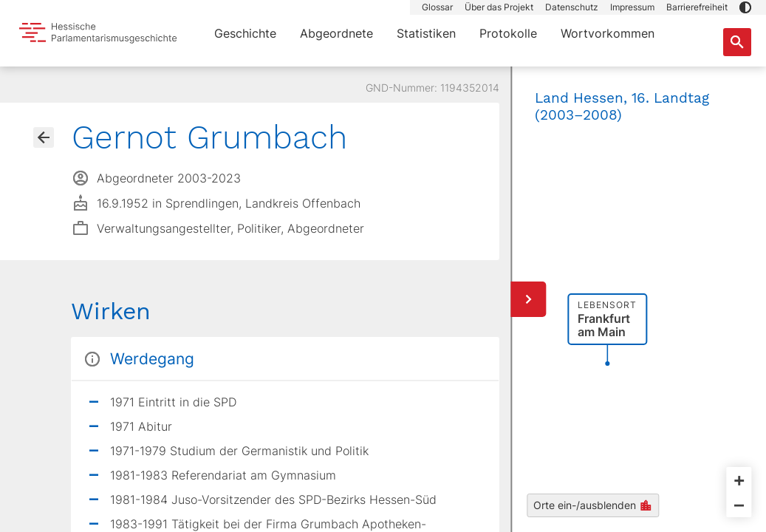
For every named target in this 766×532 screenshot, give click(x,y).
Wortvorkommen (608, 33)
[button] (745, 7)
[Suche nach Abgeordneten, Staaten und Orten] (737, 42)
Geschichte (245, 33)
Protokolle (508, 33)
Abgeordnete (336, 33)
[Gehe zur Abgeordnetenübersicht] (44, 137)
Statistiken (426, 33)
